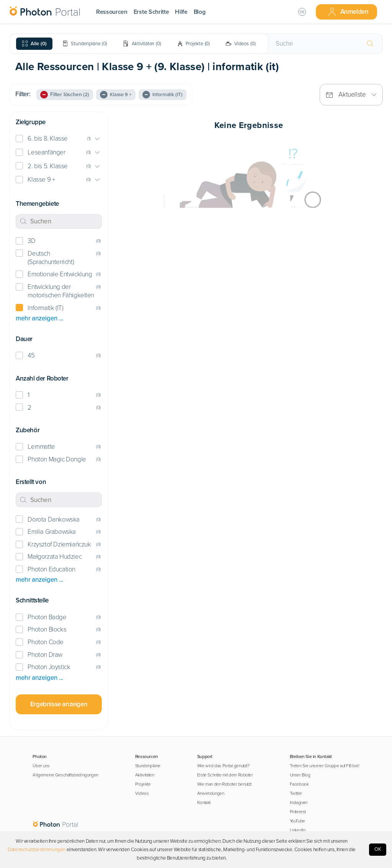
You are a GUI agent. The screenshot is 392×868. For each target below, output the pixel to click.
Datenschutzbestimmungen (37, 850)
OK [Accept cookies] (378, 849)
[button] (59, 139)
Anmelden (348, 12)
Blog (200, 12)
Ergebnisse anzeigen (59, 704)
